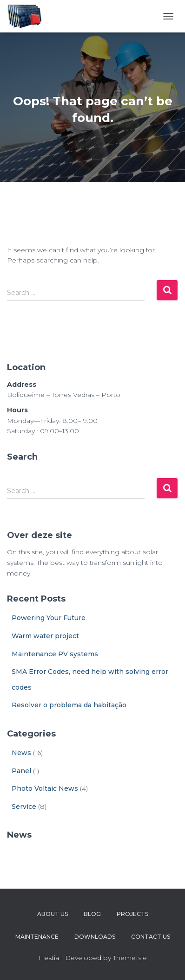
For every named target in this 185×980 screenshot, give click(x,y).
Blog (92, 914)
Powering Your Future (49, 618)
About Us (53, 914)
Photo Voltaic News (45, 788)
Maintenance (37, 937)
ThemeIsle (130, 958)
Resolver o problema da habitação (69, 705)
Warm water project (45, 636)
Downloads (95, 937)
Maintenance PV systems (55, 654)
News (21, 753)
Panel (21, 771)
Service (24, 807)
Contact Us (151, 937)
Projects (132, 914)
